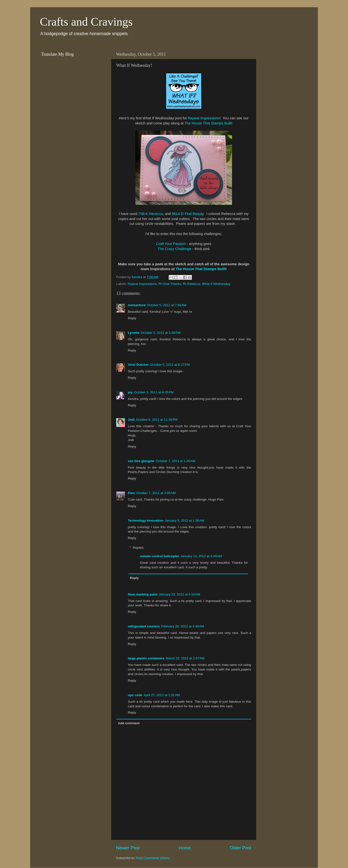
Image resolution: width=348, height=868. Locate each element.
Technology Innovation (146, 521)
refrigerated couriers (144, 626)
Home (185, 848)
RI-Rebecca (192, 284)
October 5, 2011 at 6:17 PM (170, 365)
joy (130, 392)
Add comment (129, 723)
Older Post (241, 848)
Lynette (134, 333)
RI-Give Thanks (170, 284)
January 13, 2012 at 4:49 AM (201, 556)
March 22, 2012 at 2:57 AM (185, 658)
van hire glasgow (141, 461)
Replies (138, 548)
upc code (135, 695)
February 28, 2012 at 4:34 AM (183, 626)
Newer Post (128, 848)
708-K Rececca (151, 214)
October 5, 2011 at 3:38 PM (161, 333)
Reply (132, 318)
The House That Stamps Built (208, 123)
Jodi (131, 420)
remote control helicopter (160, 556)
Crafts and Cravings (86, 22)
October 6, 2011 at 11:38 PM (157, 420)
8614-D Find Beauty (188, 214)
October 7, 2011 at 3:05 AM (156, 493)
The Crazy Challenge (174, 249)
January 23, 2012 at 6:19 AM (179, 594)
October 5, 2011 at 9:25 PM (154, 392)
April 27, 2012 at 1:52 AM (162, 695)
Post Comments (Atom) (153, 858)
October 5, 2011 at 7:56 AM (167, 305)
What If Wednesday (216, 284)
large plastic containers (146, 658)
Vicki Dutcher (138, 365)
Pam (131, 493)
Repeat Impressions (204, 118)
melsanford (137, 305)
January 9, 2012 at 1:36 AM (185, 521)
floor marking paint (143, 594)
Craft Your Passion (171, 244)
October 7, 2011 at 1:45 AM (176, 461)
